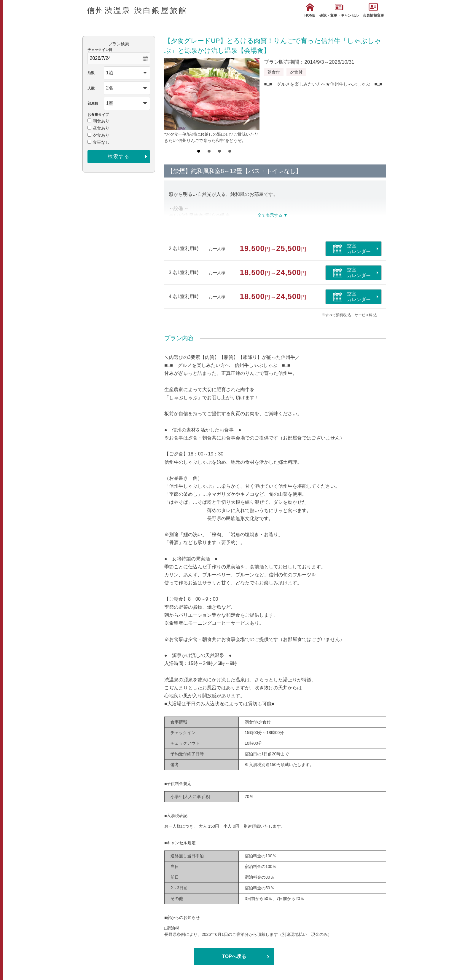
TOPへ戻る (234, 956)
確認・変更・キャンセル (339, 10)
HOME (310, 10)
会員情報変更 (373, 10)
